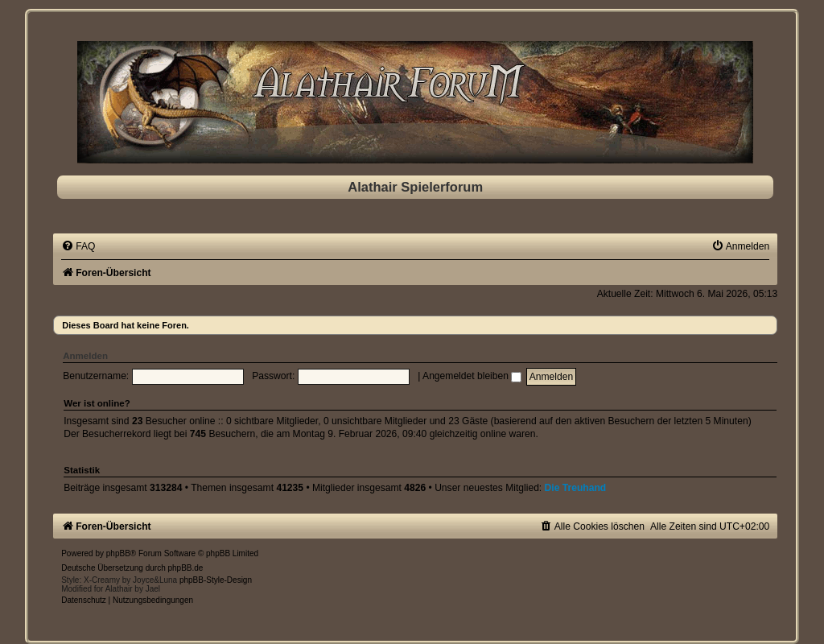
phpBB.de (186, 568)
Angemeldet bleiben (472, 376)
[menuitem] (78, 246)
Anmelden (85, 356)
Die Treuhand (576, 488)
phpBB (118, 553)
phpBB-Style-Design (216, 580)
